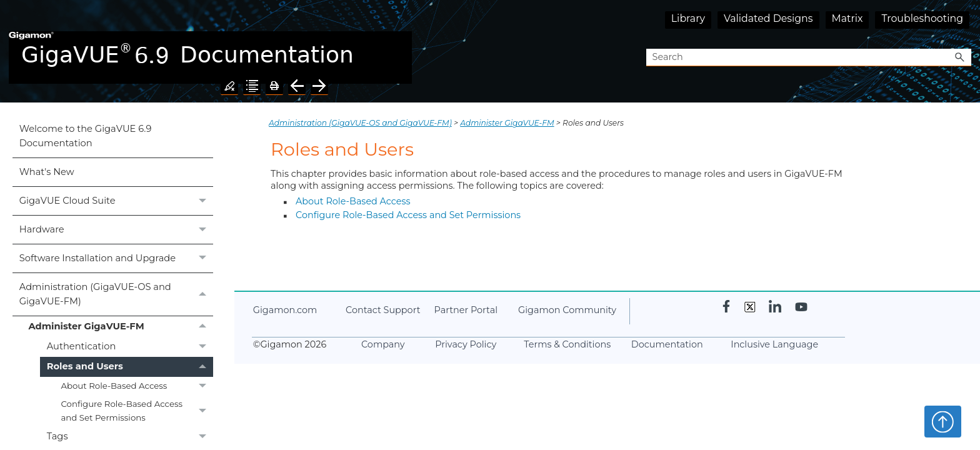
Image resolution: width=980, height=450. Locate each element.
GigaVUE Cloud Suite (116, 201)
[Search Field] (809, 58)
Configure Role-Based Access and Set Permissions (137, 411)
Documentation (667, 344)
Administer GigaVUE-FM (120, 326)
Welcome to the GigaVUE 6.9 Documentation (86, 136)
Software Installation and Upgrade (116, 258)
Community (567, 310)
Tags (130, 437)
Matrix (847, 18)
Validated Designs (768, 18)
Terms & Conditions (567, 344)
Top (943, 421)
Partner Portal (466, 310)
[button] (960, 58)
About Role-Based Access (137, 386)
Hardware (116, 230)
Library (688, 18)
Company (383, 344)
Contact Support (383, 310)
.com (285, 310)
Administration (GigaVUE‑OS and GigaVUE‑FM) (116, 294)
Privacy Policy (466, 344)
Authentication (130, 346)
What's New (47, 172)
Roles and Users (130, 367)
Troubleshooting (922, 18)
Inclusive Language (774, 344)
